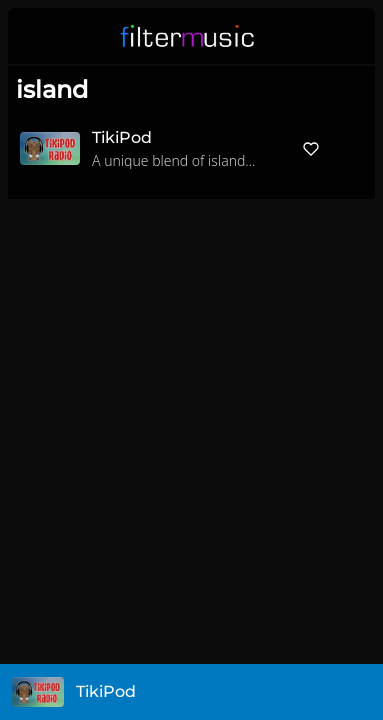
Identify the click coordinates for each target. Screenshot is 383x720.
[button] (347, 36)
